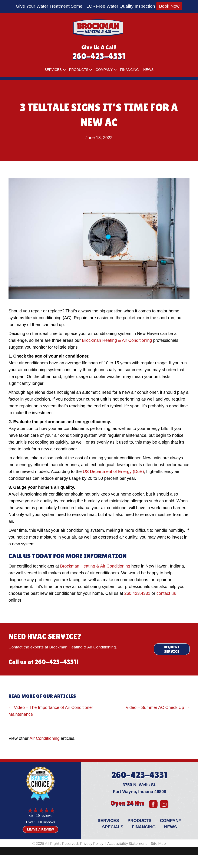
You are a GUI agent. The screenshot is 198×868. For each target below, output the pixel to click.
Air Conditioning (45, 738)
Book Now (169, 6)
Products (79, 70)
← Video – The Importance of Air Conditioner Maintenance (51, 711)
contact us (166, 593)
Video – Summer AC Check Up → (158, 707)
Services (53, 70)
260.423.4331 (137, 593)
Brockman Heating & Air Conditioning (117, 340)
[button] (64, 70)
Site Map (158, 844)
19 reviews (44, 816)
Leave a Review (40, 829)
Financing (129, 70)
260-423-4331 (99, 56)
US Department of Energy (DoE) (113, 471)
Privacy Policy (92, 844)
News (148, 70)
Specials (113, 827)
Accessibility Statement (127, 844)
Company (104, 70)
